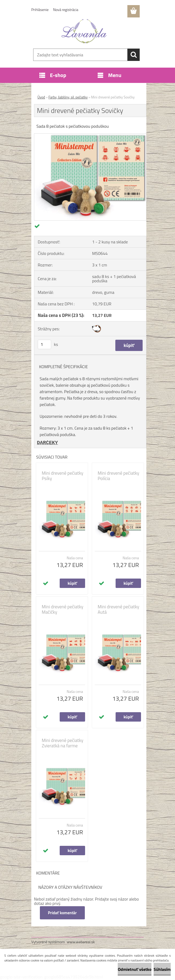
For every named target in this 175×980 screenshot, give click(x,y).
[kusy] (44, 344)
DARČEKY (47, 443)
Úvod (41, 97)
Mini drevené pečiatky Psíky (62, 476)
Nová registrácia (66, 10)
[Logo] (84, 31)
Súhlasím (162, 969)
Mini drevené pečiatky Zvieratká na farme (62, 743)
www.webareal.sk (81, 942)
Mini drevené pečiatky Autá (118, 609)
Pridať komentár (62, 913)
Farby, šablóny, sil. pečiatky (68, 97)
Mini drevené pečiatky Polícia (118, 476)
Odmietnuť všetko (135, 969)
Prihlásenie (40, 10)
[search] (134, 55)
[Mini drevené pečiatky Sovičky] (90, 136)
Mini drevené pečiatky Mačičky (62, 609)
